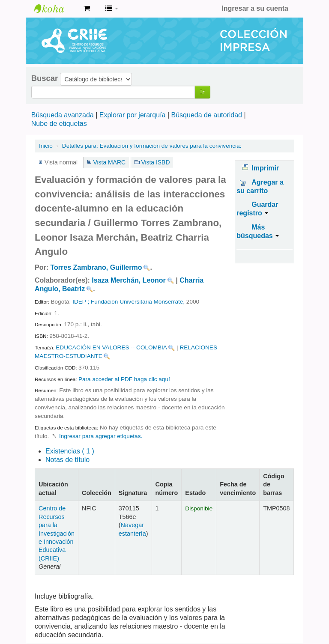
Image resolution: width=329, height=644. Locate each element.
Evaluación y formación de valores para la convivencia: (152, 146)
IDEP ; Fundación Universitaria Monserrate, (129, 302)
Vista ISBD (155, 162)
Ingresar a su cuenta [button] (255, 8)
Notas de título (67, 460)
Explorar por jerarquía (133, 115)
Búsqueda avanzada (63, 115)
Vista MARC (109, 162)
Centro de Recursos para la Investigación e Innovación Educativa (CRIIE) (57, 533)
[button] (87, 9)
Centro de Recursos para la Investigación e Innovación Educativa (56, 9)
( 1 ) (70, 451)
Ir (202, 92)
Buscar (45, 78)
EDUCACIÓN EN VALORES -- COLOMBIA (111, 347)
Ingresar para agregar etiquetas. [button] (101, 436)
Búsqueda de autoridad (207, 115)
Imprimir (265, 168)
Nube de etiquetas (59, 124)
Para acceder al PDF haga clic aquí (124, 379)
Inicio (46, 146)
